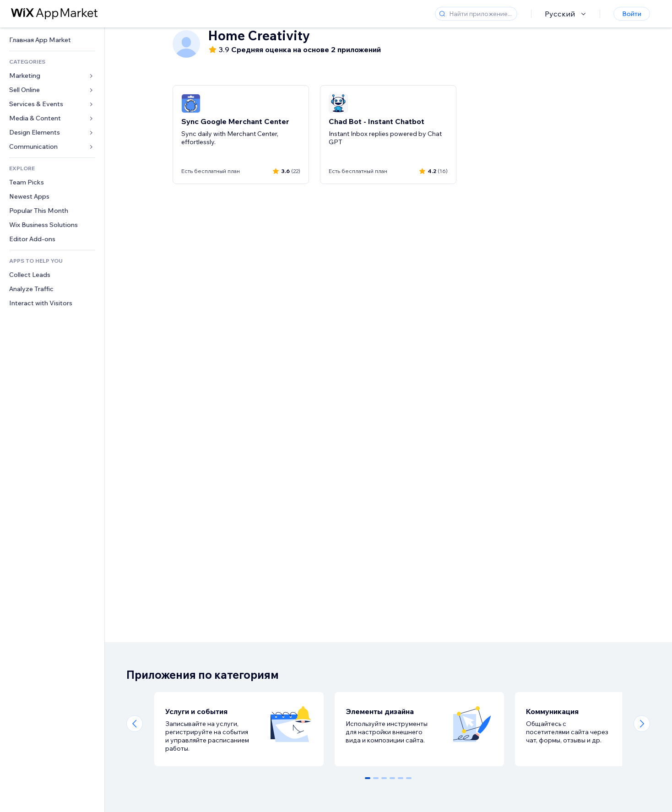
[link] (52, 40)
